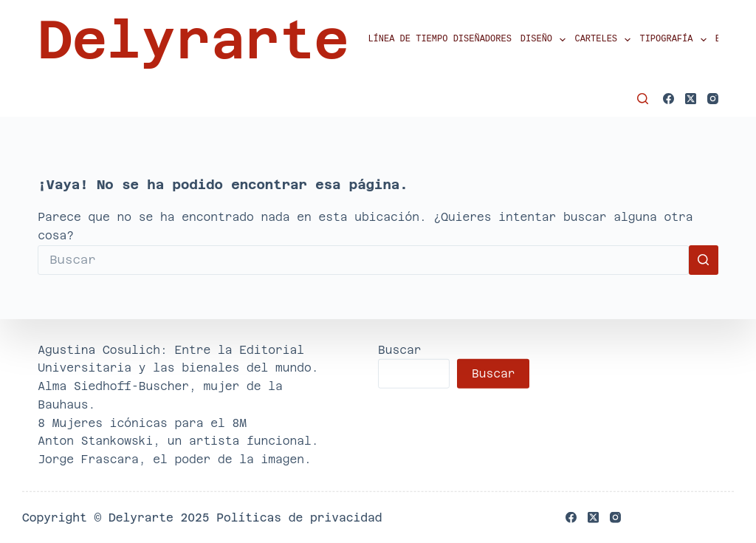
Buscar (400, 349)
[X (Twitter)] (691, 99)
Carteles (605, 40)
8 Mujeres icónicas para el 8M (142, 422)
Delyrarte (193, 40)
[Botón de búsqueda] (704, 260)
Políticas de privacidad (299, 518)
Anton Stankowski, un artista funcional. (178, 441)
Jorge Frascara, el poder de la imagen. (175, 459)
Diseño (546, 40)
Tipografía (675, 40)
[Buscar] (643, 99)
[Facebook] (669, 99)
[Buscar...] (363, 260)
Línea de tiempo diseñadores (439, 40)
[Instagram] (713, 99)
